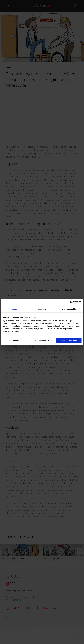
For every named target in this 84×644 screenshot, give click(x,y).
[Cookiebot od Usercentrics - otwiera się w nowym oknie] (72, 302)
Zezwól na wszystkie (69, 341)
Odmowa (15, 341)
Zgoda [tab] (15, 309)
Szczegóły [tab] (42, 309)
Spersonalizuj (42, 341)
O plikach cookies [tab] (69, 309)
